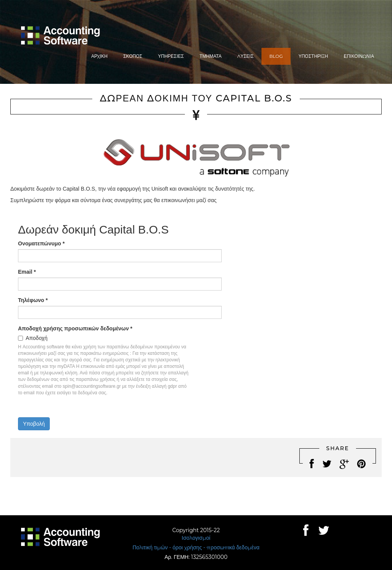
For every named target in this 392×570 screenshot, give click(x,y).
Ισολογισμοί (196, 538)
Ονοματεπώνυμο (41, 243)
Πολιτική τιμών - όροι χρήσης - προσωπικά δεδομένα (196, 547)
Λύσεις (246, 56)
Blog (276, 56)
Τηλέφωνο (33, 300)
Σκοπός (133, 56)
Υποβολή (34, 424)
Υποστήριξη (313, 56)
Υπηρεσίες (171, 56)
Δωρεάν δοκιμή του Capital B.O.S (196, 98)
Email (27, 272)
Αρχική (99, 56)
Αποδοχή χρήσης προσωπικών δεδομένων (75, 328)
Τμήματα (211, 56)
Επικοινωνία (359, 56)
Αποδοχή (37, 338)
